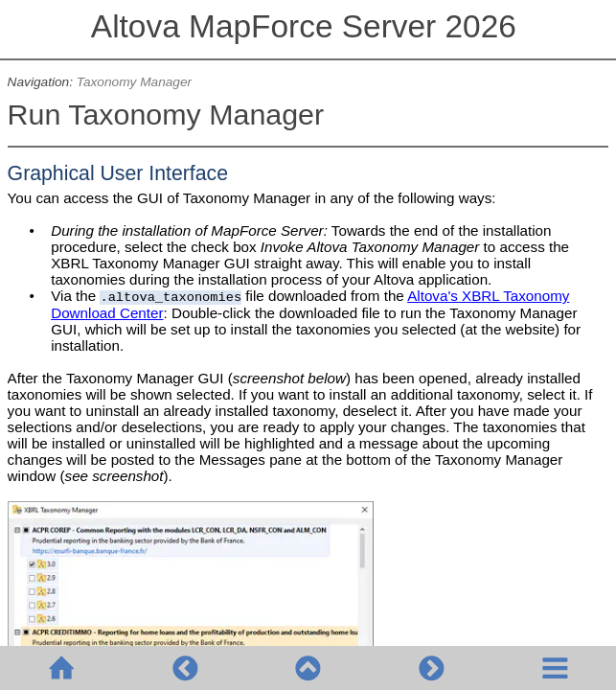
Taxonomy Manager (134, 82)
